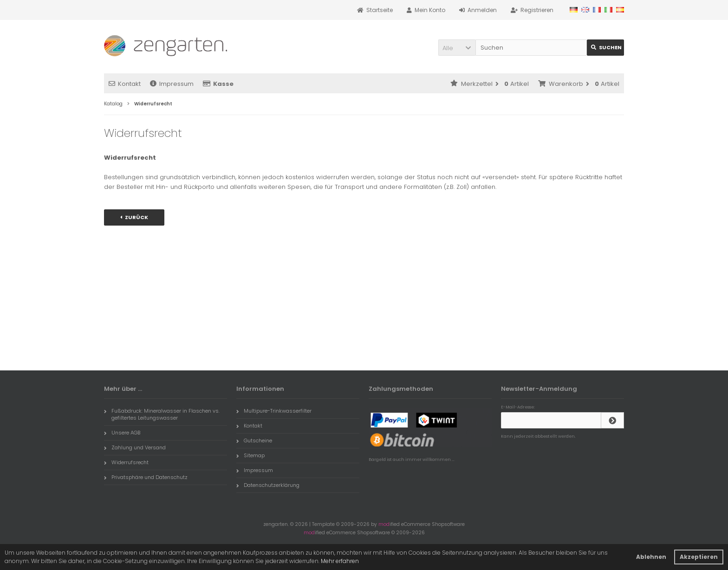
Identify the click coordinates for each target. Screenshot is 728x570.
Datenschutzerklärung (268, 485)
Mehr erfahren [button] (340, 561)
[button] (457, 48)
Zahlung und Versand (135, 447)
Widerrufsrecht (126, 462)
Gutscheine (254, 440)
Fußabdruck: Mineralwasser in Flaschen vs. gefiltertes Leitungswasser (162, 414)
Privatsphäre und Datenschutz (146, 477)
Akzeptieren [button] (699, 557)
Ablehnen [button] (651, 557)
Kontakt (125, 84)
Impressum (172, 84)
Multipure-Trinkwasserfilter (274, 411)
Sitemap (250, 455)
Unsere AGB (122, 433)
